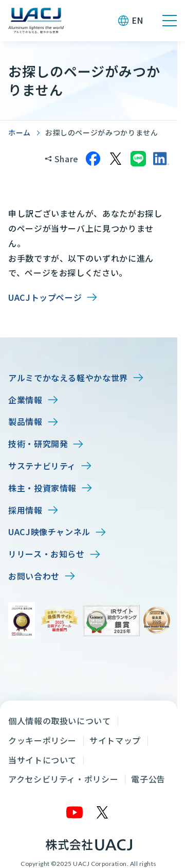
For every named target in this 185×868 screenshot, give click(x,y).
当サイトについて (42, 760)
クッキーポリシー (42, 740)
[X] (103, 812)
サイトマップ (115, 740)
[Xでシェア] (116, 159)
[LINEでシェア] (138, 159)
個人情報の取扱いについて (60, 721)
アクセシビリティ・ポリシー (63, 779)
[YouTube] (75, 812)
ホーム (20, 132)
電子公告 (148, 779)
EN (137, 20)
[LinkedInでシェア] (161, 159)
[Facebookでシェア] (93, 159)
